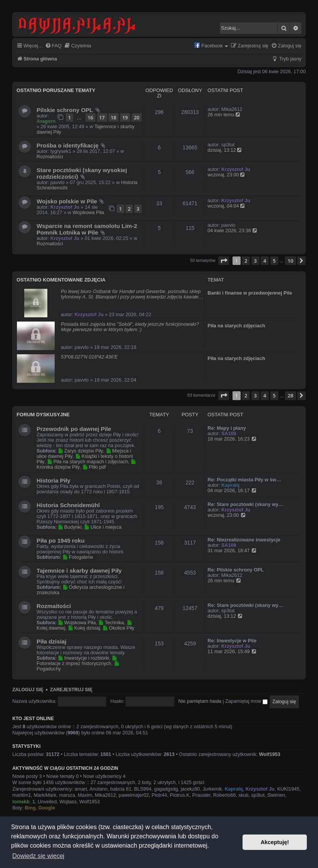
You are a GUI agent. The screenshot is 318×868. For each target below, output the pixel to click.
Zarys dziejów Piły (80, 451)
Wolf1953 (270, 754)
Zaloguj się (28, 690)
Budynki (69, 527)
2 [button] (246, 261)
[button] (224, 261)
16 (90, 117)
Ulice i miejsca (103, 527)
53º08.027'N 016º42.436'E (89, 357)
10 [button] (290, 261)
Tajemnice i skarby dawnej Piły (79, 571)
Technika (111, 623)
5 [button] (274, 261)
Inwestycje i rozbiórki (83, 658)
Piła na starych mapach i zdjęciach (87, 462)
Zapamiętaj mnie (246, 701)
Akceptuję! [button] (275, 842)
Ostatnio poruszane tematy (56, 90)
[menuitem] (53, 46)
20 (137, 117)
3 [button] (255, 261)
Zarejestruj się (71, 690)
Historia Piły (54, 480)
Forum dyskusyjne (43, 415)
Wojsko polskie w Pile (67, 201)
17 (102, 117)
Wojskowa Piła (88, 213)
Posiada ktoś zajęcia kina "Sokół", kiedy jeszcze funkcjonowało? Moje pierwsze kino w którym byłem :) (130, 327)
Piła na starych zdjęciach (236, 326)
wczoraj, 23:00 (226, 175)
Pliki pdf (94, 467)
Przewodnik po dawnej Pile (74, 429)
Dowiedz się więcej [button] (38, 856)
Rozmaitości (50, 157)
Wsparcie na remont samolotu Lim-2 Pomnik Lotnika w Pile (87, 229)
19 (125, 117)
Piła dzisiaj (52, 641)
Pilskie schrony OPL (65, 110)
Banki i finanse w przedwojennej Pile (250, 293)
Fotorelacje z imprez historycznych (77, 661)
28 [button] (290, 395)
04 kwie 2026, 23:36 (233, 231)
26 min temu (224, 115)
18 (114, 117)
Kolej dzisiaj (84, 628)
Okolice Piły (119, 628)
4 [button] (265, 261)
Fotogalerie (78, 557)
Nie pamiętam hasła (200, 701)
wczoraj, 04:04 (226, 206)
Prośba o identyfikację (68, 145)
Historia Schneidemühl (68, 505)
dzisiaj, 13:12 (225, 150)
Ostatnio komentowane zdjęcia (61, 280)
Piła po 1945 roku (61, 540)
